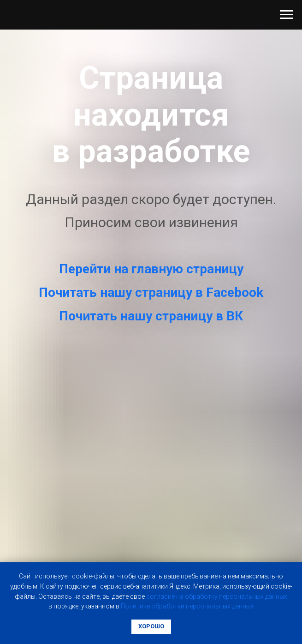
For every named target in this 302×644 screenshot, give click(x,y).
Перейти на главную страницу (151, 269)
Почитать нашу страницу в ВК (151, 316)
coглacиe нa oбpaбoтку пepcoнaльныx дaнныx (217, 596)
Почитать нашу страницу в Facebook (151, 292)
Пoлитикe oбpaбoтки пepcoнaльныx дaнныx (187, 606)
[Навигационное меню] (286, 15)
